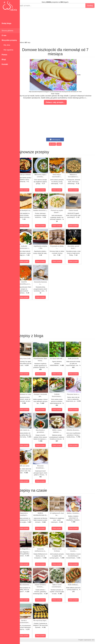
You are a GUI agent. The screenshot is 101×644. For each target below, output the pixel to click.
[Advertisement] (60, 25)
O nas (4, 35)
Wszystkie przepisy (9, 40)
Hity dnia (6, 45)
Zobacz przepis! (29, 190)
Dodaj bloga (6, 23)
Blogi (4, 59)
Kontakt (5, 64)
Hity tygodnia (7, 50)
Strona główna (7, 31)
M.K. (98, 640)
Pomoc (4, 55)
